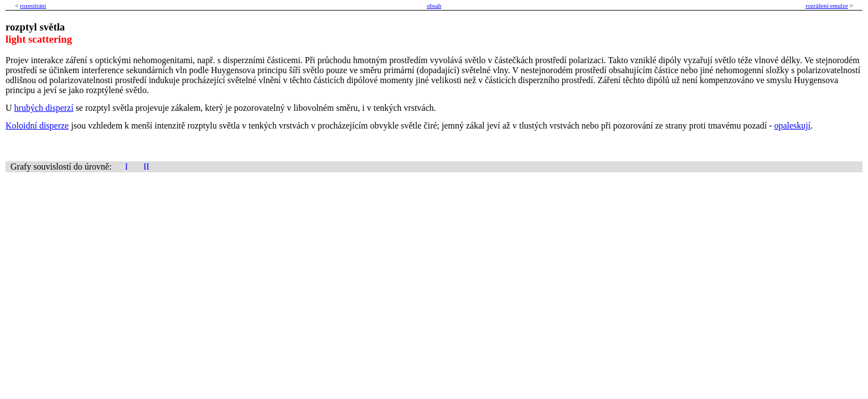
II (146, 167)
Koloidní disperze (37, 126)
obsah (434, 6)
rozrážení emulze (827, 6)
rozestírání (33, 6)
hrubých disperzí (44, 108)
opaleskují (792, 126)
